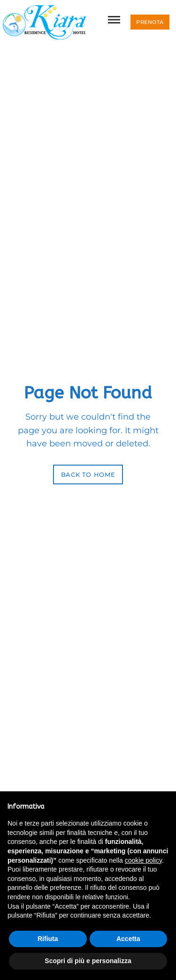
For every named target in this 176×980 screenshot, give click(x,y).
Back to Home (88, 475)
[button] (150, 22)
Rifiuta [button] (48, 939)
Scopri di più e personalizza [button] (88, 961)
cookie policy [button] (143, 860)
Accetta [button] (128, 939)
